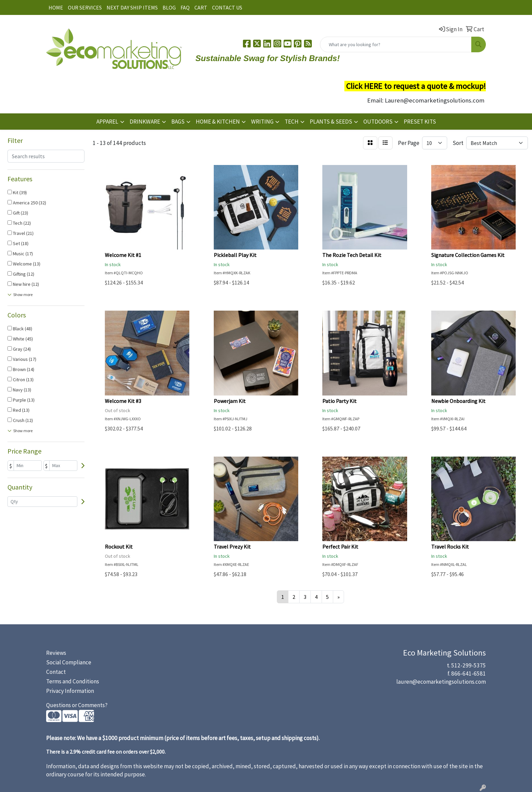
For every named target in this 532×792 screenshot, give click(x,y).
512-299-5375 (469, 665)
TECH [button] (292, 122)
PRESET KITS (420, 122)
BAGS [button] (178, 122)
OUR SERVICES (85, 7)
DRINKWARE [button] (145, 122)
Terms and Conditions (73, 681)
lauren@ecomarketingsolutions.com (441, 682)
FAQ (185, 7)
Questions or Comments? (77, 705)
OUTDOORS (378, 122)
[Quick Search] (396, 44)
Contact (56, 672)
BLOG (169, 7)
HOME (56, 7)
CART (201, 7)
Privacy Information (70, 691)
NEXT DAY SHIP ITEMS (132, 7)
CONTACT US (227, 7)
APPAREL (107, 122)
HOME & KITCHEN (218, 122)
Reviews (56, 653)
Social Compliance (69, 662)
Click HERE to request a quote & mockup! (416, 86)
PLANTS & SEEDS (331, 122)
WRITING (262, 122)
